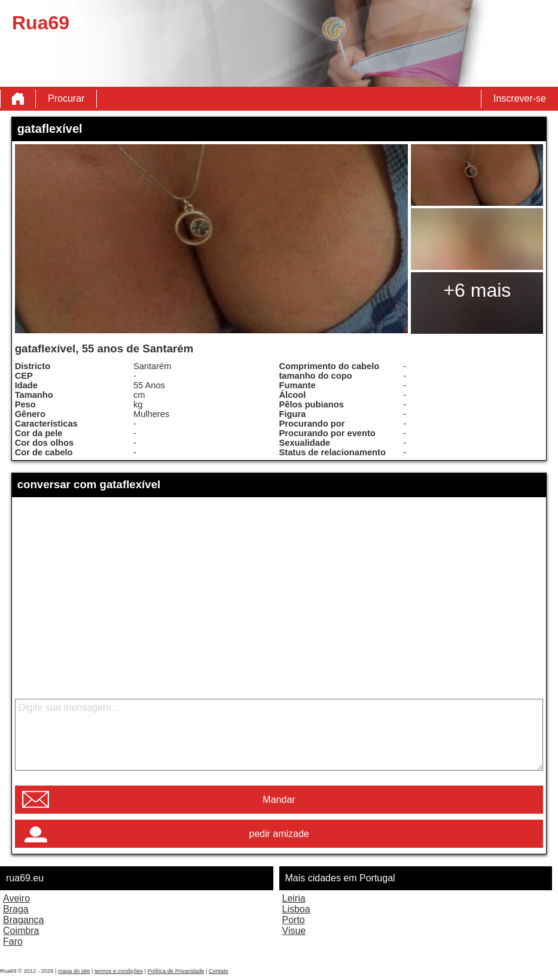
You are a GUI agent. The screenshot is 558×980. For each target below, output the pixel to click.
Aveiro (16, 898)
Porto (294, 920)
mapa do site (74, 971)
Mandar (279, 800)
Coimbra (21, 931)
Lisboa (296, 909)
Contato (219, 971)
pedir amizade (279, 834)
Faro (13, 941)
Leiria (294, 898)
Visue (294, 931)
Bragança (24, 920)
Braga (16, 909)
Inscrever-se (520, 98)
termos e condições (119, 971)
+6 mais (477, 290)
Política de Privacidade (176, 971)
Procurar (66, 98)
